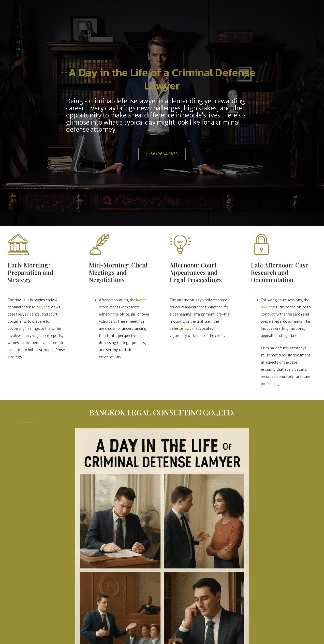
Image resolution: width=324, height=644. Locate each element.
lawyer (41, 307)
